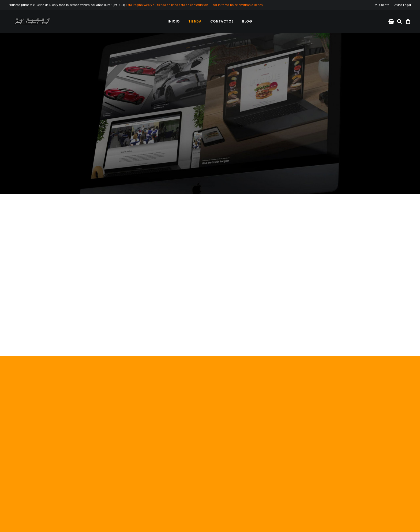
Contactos (222, 21)
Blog (247, 21)
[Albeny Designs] (28, 21)
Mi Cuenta (382, 5)
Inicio (174, 21)
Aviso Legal (403, 5)
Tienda (195, 21)
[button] (392, 21)
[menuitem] (383, 5)
